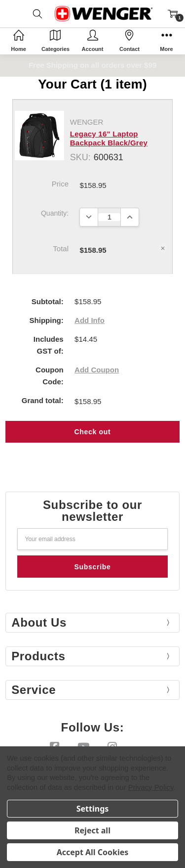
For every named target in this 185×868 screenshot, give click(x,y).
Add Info (90, 320)
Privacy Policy (151, 787)
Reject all (92, 830)
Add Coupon (97, 370)
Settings (93, 809)
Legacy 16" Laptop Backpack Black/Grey (109, 138)
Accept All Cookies (93, 852)
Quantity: (55, 213)
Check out (93, 432)
